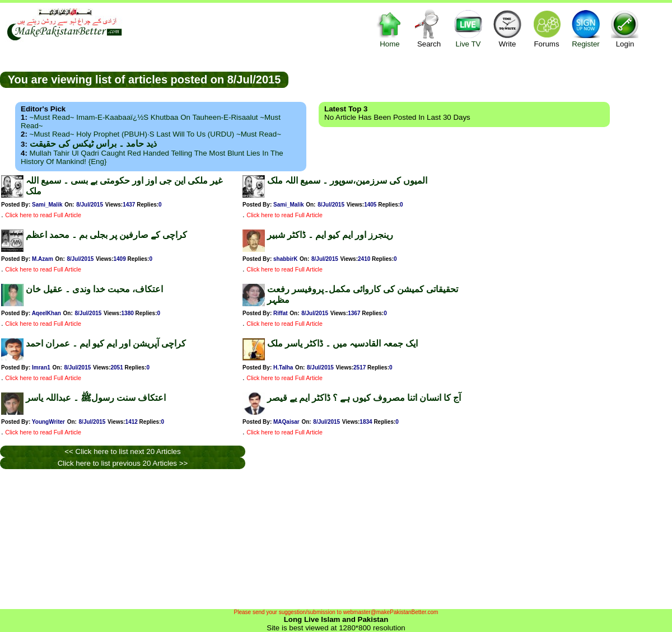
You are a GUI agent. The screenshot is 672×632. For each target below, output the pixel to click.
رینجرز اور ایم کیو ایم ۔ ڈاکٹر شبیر (330, 235)
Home (390, 28)
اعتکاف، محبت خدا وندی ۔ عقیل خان (94, 289)
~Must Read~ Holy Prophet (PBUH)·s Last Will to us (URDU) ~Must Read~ (155, 134)
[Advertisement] (480, 79)
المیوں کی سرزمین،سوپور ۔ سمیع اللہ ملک (347, 181)
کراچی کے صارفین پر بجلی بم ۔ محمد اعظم (106, 235)
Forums (547, 28)
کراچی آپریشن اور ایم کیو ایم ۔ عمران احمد (106, 343)
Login (625, 28)
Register (586, 28)
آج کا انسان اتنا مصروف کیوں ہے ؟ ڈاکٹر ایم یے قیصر (364, 398)
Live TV (468, 28)
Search (429, 28)
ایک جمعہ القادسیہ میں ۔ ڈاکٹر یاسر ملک (342, 343)
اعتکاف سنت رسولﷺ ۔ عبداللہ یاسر (96, 398)
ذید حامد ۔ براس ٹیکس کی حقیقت (93, 144)
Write (507, 28)
